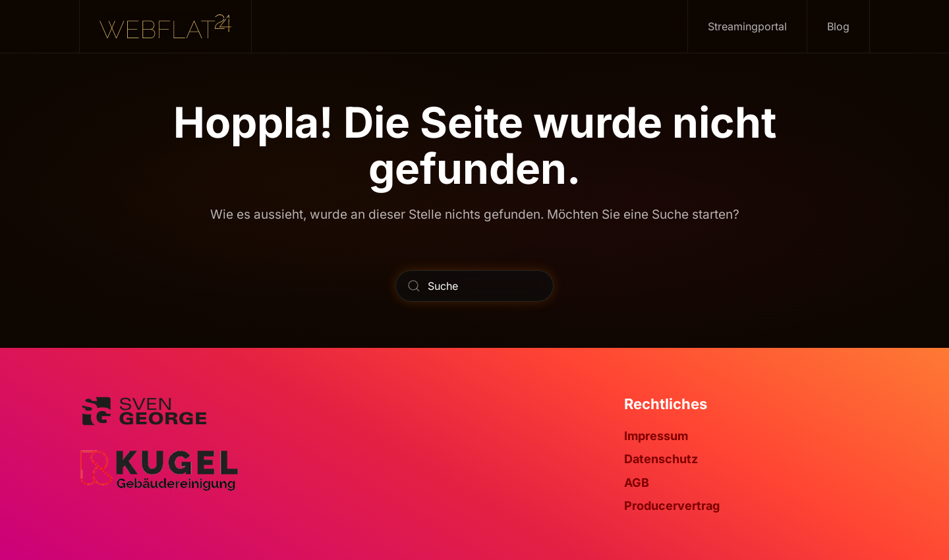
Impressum (656, 436)
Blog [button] (838, 26)
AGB (637, 483)
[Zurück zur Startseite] (166, 26)
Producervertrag (672, 506)
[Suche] (474, 286)
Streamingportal (747, 26)
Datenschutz (661, 459)
